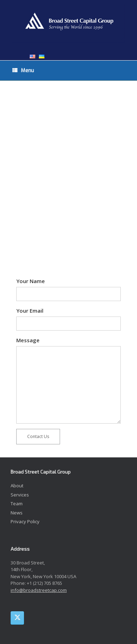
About (17, 486)
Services (20, 495)
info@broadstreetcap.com (39, 590)
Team (17, 504)
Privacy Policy (25, 521)
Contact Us (38, 436)
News (17, 513)
